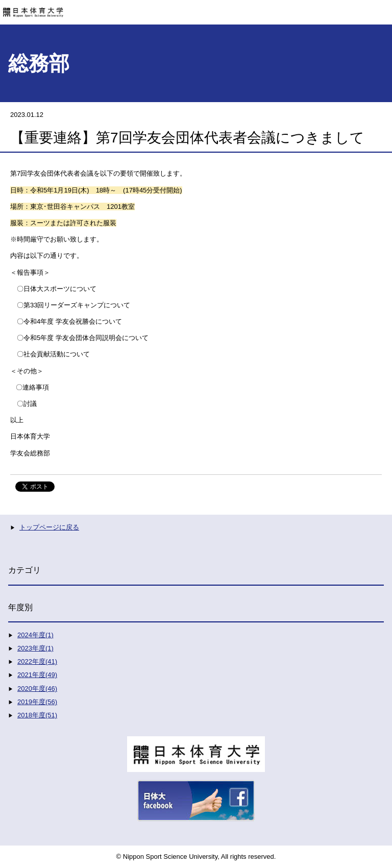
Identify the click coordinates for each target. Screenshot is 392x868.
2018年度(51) (37, 715)
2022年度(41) (37, 661)
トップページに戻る (49, 527)
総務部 (39, 63)
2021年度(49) (37, 675)
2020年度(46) (37, 689)
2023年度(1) (35, 648)
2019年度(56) (37, 702)
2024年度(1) (35, 635)
